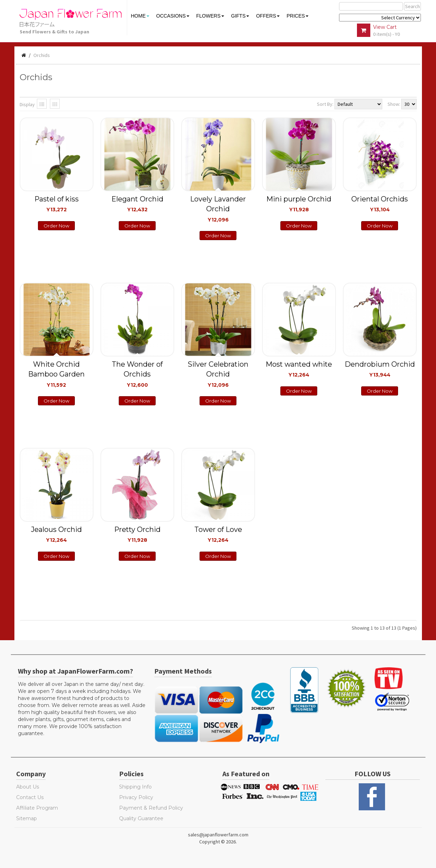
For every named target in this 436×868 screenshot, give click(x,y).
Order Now (56, 226)
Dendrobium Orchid (380, 369)
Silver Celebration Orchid (218, 374)
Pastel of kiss (57, 204)
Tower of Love (218, 534)
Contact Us (30, 797)
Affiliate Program (37, 808)
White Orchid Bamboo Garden (56, 374)
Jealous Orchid (56, 534)
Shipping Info (135, 787)
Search (412, 6)
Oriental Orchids (380, 204)
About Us (28, 787)
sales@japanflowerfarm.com (218, 835)
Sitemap (27, 818)
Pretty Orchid (137, 534)
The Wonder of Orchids (137, 374)
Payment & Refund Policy (151, 808)
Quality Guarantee (141, 818)
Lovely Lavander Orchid (218, 209)
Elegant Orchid (137, 204)
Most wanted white (299, 369)
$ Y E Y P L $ (380, 18)
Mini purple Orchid (299, 204)
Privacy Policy (136, 797)
